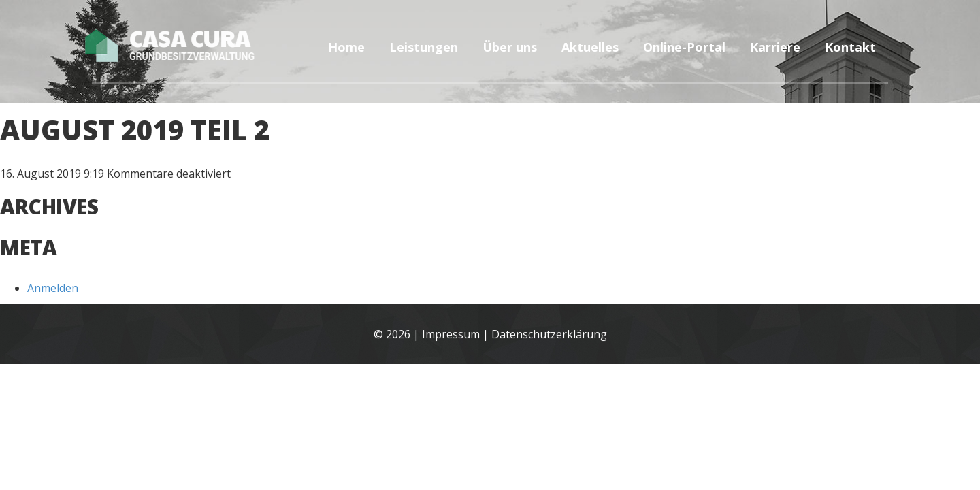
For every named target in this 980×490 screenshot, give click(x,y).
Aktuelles (590, 47)
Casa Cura (178, 44)
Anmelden (53, 288)
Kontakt (850, 47)
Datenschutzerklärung (549, 335)
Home (346, 47)
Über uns (510, 47)
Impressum (451, 335)
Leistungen (424, 47)
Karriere (775, 47)
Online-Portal (684, 47)
